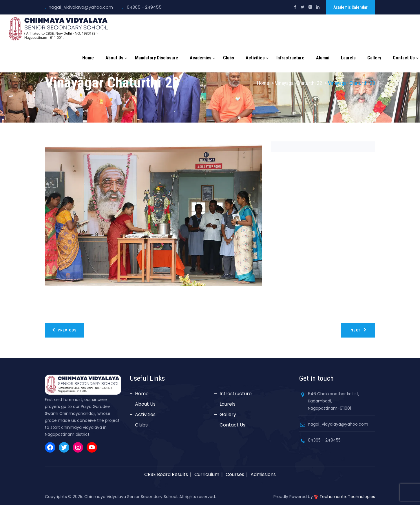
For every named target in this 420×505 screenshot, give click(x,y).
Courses (235, 474)
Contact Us (404, 58)
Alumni (323, 58)
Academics (201, 58)
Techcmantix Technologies (347, 497)
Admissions (263, 474)
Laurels (348, 58)
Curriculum (207, 474)
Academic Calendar (350, 7)
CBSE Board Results (166, 474)
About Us (114, 58)
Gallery (374, 58)
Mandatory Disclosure (157, 58)
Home (88, 58)
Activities (255, 58)
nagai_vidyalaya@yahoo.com (81, 7)
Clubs (229, 58)
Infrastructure (290, 58)
